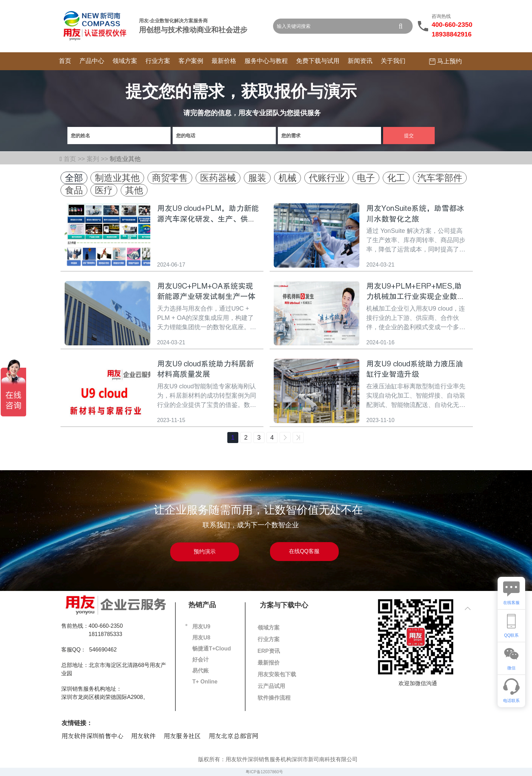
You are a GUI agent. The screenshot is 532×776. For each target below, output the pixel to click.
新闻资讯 (360, 61)
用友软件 (143, 736)
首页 (65, 61)
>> (298, 438)
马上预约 (446, 61)
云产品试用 (271, 686)
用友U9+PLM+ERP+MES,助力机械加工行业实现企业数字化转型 (415, 297)
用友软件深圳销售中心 (93, 736)
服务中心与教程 (266, 61)
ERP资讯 (269, 651)
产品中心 (92, 61)
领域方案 (125, 61)
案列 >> (98, 159)
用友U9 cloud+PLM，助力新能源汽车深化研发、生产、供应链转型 (208, 219)
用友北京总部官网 (234, 736)
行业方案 (158, 61)
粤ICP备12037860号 (264, 772)
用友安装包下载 (277, 674)
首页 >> (75, 159)
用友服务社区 (182, 736)
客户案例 (191, 61)
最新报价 (269, 663)
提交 (409, 136)
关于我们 (393, 61)
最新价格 (224, 61)
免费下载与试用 (318, 61)
